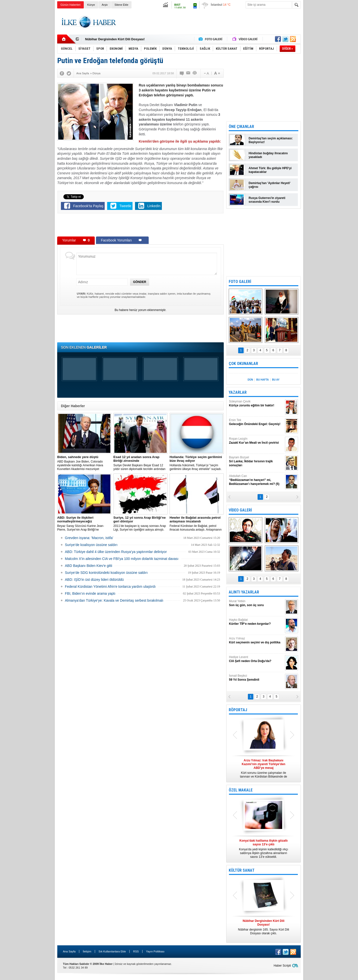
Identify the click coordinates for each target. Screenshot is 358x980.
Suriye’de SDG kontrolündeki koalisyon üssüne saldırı (106, 573)
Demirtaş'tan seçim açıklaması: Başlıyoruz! (271, 140)
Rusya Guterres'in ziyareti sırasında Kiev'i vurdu (267, 200)
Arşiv (105, 5)
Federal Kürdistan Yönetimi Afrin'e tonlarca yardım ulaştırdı (110, 587)
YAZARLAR (238, 392)
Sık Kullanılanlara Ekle (112, 951)
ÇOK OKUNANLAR (243, 364)
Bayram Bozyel (256, 461)
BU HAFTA (263, 380)
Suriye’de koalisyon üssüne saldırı (91, 545)
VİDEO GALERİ (240, 510)
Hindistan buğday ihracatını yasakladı (268, 155)
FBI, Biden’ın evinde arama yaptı (90, 593)
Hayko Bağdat (256, 622)
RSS (136, 951)
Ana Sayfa (69, 951)
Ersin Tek (256, 422)
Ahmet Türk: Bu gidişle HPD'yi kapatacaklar (270, 170)
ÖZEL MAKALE (241, 790)
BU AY (276, 380)
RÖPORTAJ (238, 710)
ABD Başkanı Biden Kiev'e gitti (89, 566)
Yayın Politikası (155, 951)
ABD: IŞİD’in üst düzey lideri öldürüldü (94, 580)
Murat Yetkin (256, 603)
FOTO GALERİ (240, 282)
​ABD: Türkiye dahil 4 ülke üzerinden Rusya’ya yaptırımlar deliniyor (116, 552)
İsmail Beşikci (256, 678)
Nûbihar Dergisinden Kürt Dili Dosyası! (115, 39)
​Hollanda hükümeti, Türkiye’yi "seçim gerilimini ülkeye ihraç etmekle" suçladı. (197, 463)
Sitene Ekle (121, 5)
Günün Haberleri (70, 5)
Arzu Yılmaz (256, 641)
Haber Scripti (282, 966)
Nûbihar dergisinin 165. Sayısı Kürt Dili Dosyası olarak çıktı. (264, 927)
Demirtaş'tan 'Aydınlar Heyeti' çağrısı (269, 185)
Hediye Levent (256, 659)
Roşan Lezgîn (256, 441)
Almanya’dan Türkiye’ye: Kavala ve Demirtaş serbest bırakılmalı (114, 600)
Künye (91, 5)
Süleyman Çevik (256, 404)
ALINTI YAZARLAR (244, 592)
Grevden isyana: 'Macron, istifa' (89, 538)
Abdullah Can (256, 480)
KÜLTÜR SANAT (242, 870)
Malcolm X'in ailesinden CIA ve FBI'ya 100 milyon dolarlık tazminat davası (122, 559)
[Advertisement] (325, 87)
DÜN (250, 380)
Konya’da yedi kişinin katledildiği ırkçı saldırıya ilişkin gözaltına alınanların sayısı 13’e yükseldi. (264, 849)
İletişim (87, 951)
